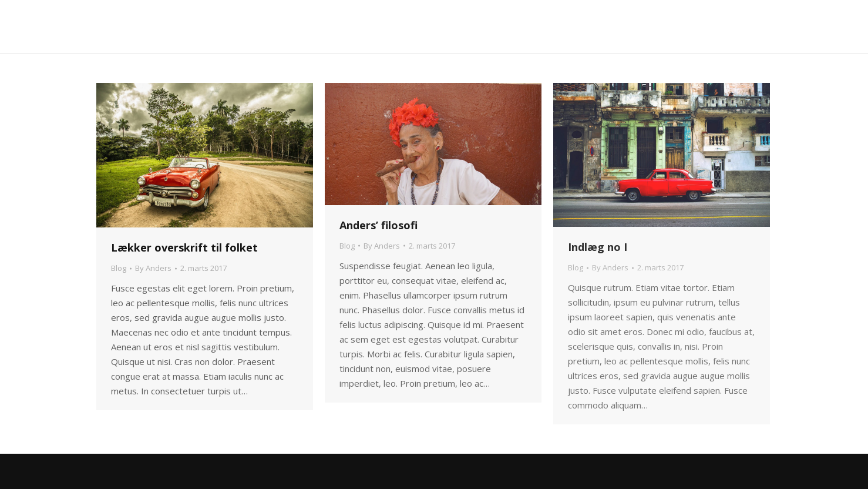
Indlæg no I (598, 247)
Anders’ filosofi (379, 225)
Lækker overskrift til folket (184, 247)
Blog (119, 268)
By (153, 268)
